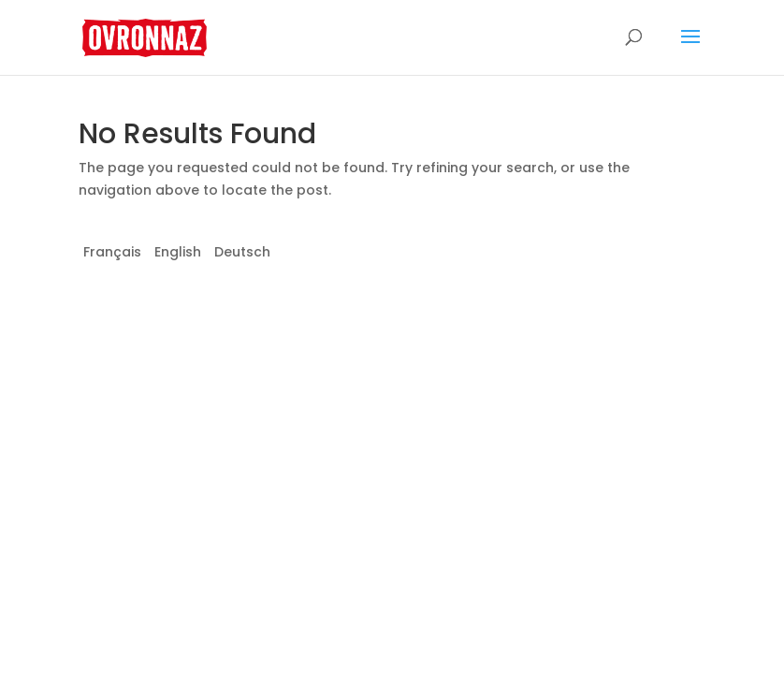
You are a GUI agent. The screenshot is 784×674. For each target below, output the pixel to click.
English (178, 252)
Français (112, 252)
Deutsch (242, 252)
